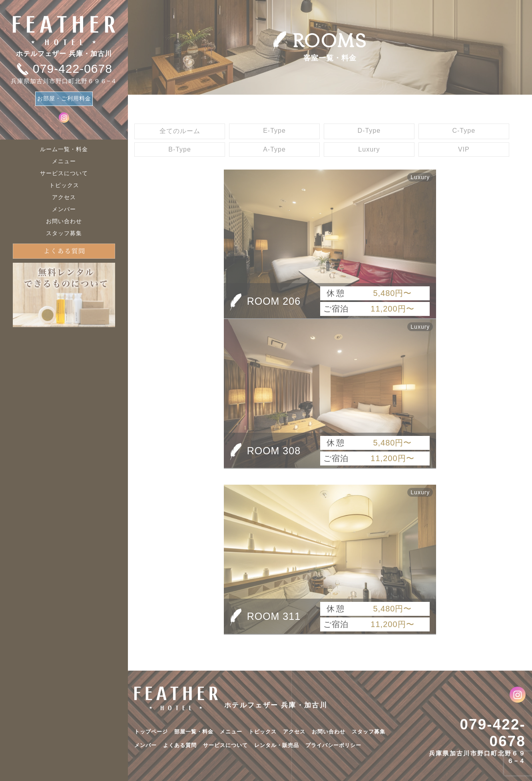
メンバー (64, 209)
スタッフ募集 (64, 233)
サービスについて (64, 173)
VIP (464, 149)
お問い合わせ (64, 221)
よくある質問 (180, 745)
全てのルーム (180, 131)
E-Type (274, 131)
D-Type (369, 131)
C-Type (464, 131)
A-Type (274, 149)
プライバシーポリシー (333, 745)
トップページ (151, 732)
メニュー (64, 161)
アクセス (64, 197)
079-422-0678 (493, 733)
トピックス (64, 185)
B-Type (180, 149)
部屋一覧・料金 (194, 732)
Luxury (369, 149)
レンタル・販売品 (277, 745)
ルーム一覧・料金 (64, 149)
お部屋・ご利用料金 (64, 98)
